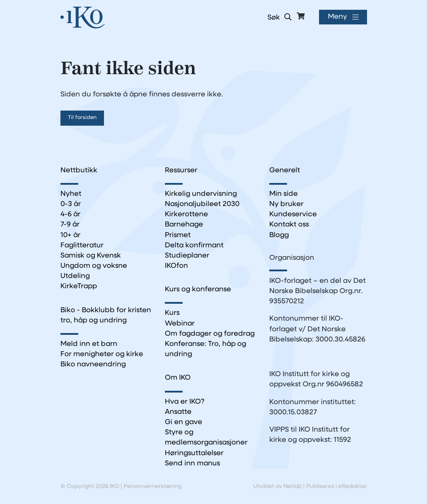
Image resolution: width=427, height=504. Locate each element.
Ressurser (181, 171)
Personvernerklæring (153, 486)
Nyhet (71, 194)
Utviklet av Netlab (277, 486)
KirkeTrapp (79, 286)
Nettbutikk (79, 171)
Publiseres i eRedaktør (337, 486)
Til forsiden (82, 118)
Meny (337, 17)
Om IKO (178, 378)
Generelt (285, 171)
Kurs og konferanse (198, 290)
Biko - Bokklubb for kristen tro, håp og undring (106, 315)
